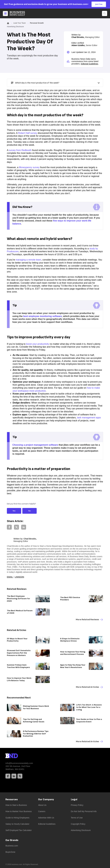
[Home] (20, 13)
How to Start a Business (16, 805)
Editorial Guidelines (89, 64)
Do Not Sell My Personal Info (84, 811)
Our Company (46, 799)
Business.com (12, 846)
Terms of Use (77, 818)
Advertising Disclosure (81, 830)
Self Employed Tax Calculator (19, 830)
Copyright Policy (78, 824)
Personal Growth (37, 23)
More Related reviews (89, 620)
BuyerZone (10, 852)
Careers (42, 811)
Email (10, 577)
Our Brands (12, 840)
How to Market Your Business (19, 811)
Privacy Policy (77, 805)
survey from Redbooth (20, 150)
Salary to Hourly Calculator (17, 824)
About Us (42, 805)
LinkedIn (20, 577)
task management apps (89, 418)
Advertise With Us (46, 818)
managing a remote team (28, 260)
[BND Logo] (18, 756)
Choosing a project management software (35, 445)
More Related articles (90, 687)
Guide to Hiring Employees (17, 818)
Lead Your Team (20, 23)
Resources (12, 799)
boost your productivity (38, 344)
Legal (74, 799)
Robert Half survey (28, 133)
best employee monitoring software (42, 316)
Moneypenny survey (29, 167)
